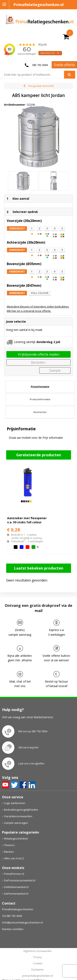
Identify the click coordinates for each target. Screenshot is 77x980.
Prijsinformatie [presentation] (40, 386)
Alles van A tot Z (14, 858)
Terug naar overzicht (41, 86)
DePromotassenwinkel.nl (20, 880)
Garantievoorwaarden (18, 816)
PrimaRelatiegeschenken (18, 909)
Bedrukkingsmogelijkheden (21, 810)
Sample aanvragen (16, 823)
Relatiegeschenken (16, 838)
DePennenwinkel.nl (16, 894)
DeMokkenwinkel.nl (16, 887)
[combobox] (35, 75)
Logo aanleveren (15, 803)
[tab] (40, 387)
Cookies (38, 963)
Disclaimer (38, 970)
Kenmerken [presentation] (40, 412)
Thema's (9, 845)
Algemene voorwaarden (37, 951)
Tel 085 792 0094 (12, 916)
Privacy (38, 957)
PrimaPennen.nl (14, 874)
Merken (9, 852)
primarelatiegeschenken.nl (38, 976)
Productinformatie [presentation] (40, 399)
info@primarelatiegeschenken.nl (22, 922)
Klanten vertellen (13, 929)
